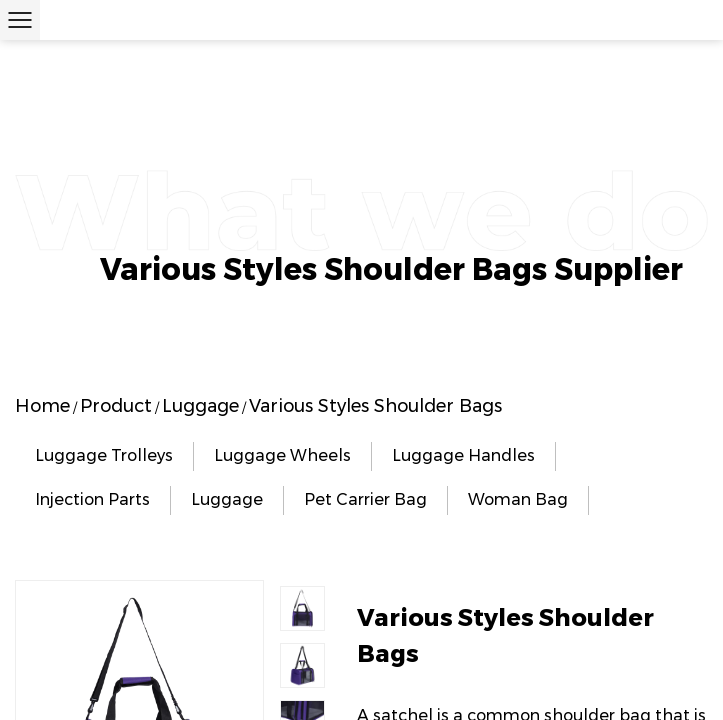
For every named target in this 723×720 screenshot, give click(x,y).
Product (116, 406)
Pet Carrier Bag (365, 499)
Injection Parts (92, 499)
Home (42, 406)
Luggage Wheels (282, 455)
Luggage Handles (463, 455)
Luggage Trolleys (104, 455)
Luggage (200, 406)
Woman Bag (518, 499)
